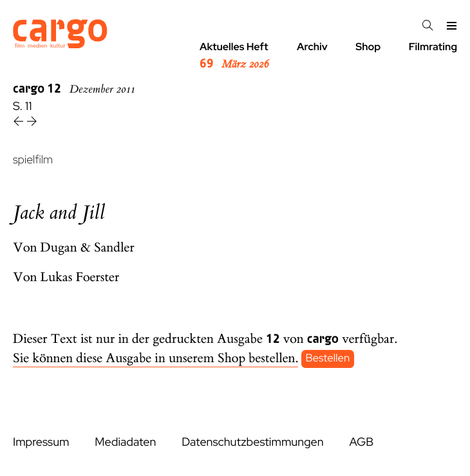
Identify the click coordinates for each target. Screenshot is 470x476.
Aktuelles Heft (234, 56)
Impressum (41, 442)
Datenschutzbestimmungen (252, 442)
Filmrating (433, 47)
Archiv (312, 47)
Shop (368, 47)
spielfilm (33, 160)
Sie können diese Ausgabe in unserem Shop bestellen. (155, 359)
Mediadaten (125, 442)
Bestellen (328, 359)
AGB (361, 442)
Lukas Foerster (80, 278)
